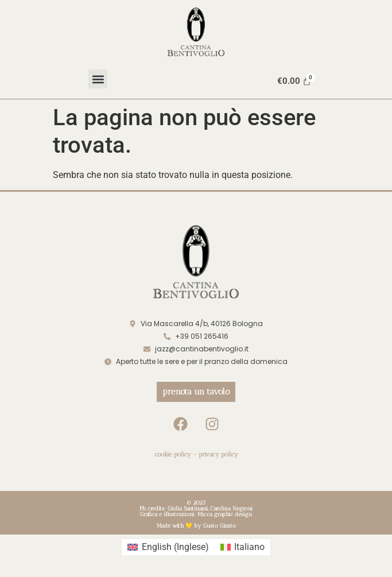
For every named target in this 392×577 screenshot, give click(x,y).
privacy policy (218, 454)
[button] (98, 79)
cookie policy (173, 454)
